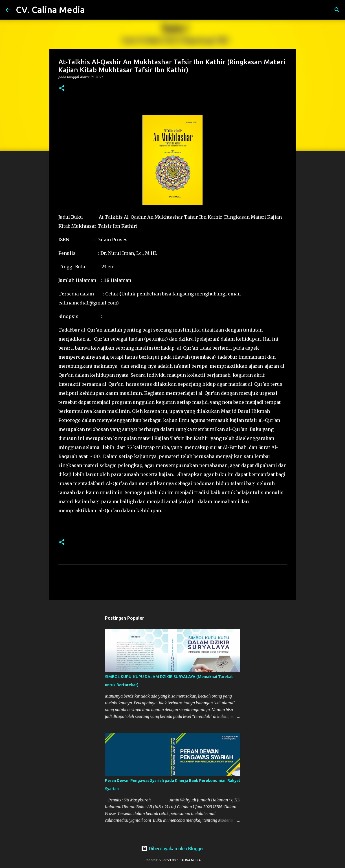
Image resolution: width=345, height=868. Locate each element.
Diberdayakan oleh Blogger (172, 849)
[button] (62, 88)
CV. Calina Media (50, 10)
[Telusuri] (93, 10)
